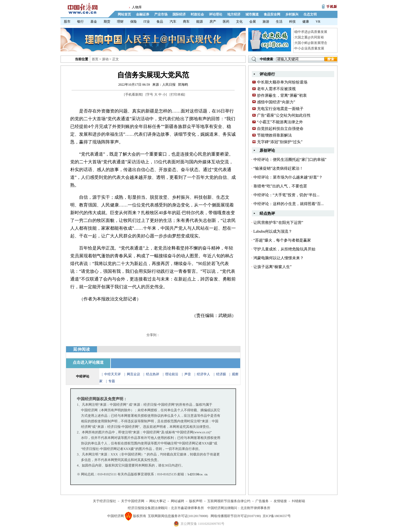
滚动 (105, 59)
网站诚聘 (177, 501)
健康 (306, 22)
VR (318, 22)
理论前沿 (172, 374)
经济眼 (221, 374)
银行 (80, 22)
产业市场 (161, 14)
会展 (253, 22)
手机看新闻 (133, 95)
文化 (239, 22)
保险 (133, 22)
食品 (160, 22)
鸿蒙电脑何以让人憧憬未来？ (279, 258)
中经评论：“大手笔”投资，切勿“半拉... (286, 195)
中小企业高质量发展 (309, 48)
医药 (226, 22)
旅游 (266, 22)
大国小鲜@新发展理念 (311, 43)
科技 (292, 22)
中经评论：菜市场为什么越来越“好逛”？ (288, 177)
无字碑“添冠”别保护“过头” (280, 142)
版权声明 (196, 501)
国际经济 (179, 14)
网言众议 (133, 374)
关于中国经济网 (133, 501)
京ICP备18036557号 (277, 516)
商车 (186, 22)
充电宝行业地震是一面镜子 (280, 109)
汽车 (173, 22)
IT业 (147, 22)
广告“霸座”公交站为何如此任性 (284, 115)
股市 (67, 22)
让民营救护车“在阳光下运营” (278, 223)
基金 (94, 22)
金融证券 (143, 14)
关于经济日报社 (104, 501)
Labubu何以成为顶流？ (273, 231)
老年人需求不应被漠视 (276, 89)
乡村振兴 (292, 14)
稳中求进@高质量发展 (311, 32)
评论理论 (216, 14)
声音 (188, 374)
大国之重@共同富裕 (309, 37)
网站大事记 (158, 501)
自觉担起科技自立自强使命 (280, 129)
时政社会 (197, 14)
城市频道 (252, 14)
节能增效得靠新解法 (274, 135)
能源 (200, 22)
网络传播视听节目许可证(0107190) (236, 516)
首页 (95, 59)
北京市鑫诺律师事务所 (187, 508)
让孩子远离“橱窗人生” (273, 267)
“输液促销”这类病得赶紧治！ (278, 168)
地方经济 (234, 14)
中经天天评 (112, 374)
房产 (213, 22)
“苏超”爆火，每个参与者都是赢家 (282, 240)
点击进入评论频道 (88, 362)
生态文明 (310, 14)
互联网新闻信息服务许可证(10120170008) (178, 516)
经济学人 (203, 374)
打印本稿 (177, 95)
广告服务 (262, 501)
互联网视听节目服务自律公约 (229, 501)
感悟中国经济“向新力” (276, 102)
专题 (112, 381)
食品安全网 (272, 14)
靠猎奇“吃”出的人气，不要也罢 (280, 186)
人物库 (137, 7)
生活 (279, 22)
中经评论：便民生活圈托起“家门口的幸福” (290, 160)
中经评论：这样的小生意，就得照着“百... (289, 204)
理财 (120, 22)
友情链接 (280, 501)
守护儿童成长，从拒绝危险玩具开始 (284, 249)
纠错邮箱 (298, 501)
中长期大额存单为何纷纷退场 (282, 82)
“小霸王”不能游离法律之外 (280, 122)
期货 (107, 22)
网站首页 (124, 14)
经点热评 (153, 374)
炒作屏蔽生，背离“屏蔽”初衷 (282, 95)
